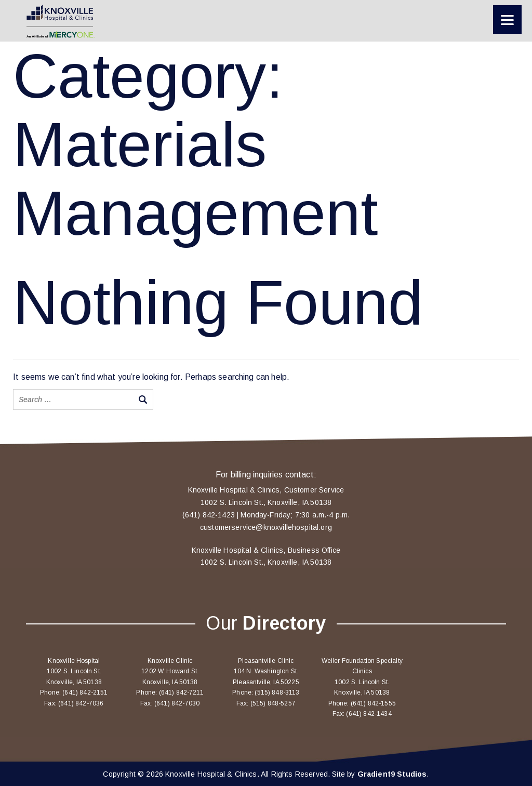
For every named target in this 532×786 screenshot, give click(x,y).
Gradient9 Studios (392, 774)
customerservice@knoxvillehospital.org (266, 527)
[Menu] (507, 19)
